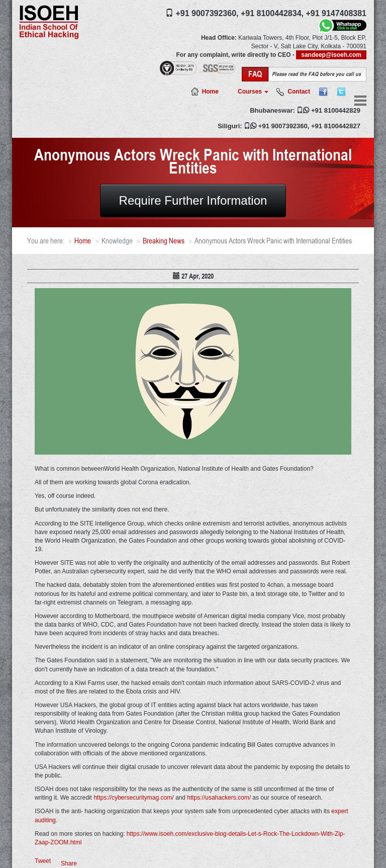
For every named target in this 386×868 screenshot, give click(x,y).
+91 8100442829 (336, 110)
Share (69, 863)
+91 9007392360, (207, 13)
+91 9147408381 (336, 13)
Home (210, 92)
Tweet (43, 861)
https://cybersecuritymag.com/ (133, 798)
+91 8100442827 (336, 126)
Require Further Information (193, 200)
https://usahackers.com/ (219, 798)
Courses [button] (253, 92)
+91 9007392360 (283, 126)
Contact (299, 92)
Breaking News (164, 241)
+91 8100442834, (272, 13)
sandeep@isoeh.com (331, 55)
